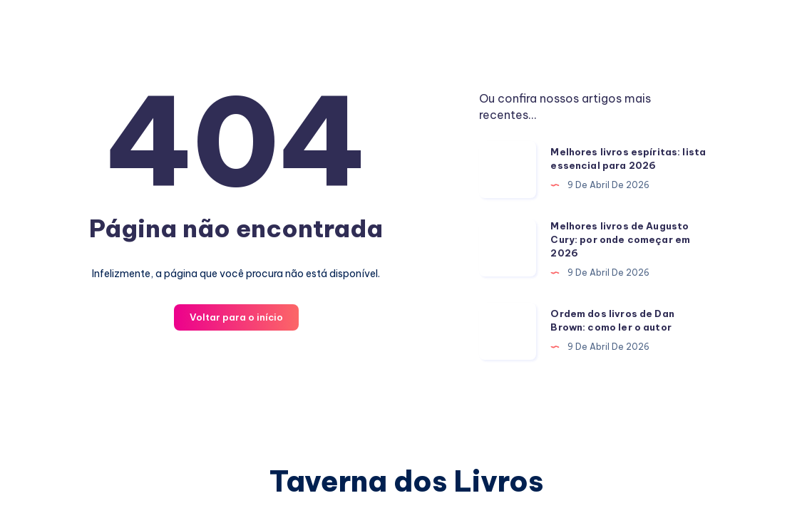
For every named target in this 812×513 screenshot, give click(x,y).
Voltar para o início (236, 317)
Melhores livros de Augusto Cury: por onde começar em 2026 (620, 239)
